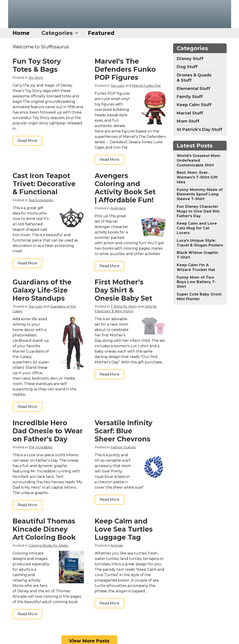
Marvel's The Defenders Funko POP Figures (125, 69)
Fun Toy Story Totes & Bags (37, 65)
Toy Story (36, 78)
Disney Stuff (190, 59)
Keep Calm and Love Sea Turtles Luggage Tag (124, 529)
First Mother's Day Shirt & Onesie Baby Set (123, 290)
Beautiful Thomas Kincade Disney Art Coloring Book (44, 529)
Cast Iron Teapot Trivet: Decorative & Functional (44, 184)
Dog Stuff (187, 67)
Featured (101, 33)
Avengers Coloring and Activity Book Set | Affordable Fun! (125, 188)
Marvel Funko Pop (146, 86)
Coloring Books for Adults (48, 546)
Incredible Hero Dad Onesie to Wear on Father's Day (48, 431)
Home (21, 33)
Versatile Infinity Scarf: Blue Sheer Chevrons (124, 431)
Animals (117, 546)
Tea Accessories (41, 200)
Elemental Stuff (193, 89)
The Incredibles (40, 447)
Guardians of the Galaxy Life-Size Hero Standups (42, 290)
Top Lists (117, 86)
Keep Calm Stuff (194, 105)
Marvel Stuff (190, 113)
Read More (27, 141)
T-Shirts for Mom (124, 306)
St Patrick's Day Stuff (200, 130)
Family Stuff (190, 97)
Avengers (118, 208)
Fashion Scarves (123, 447)
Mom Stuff (188, 121)
